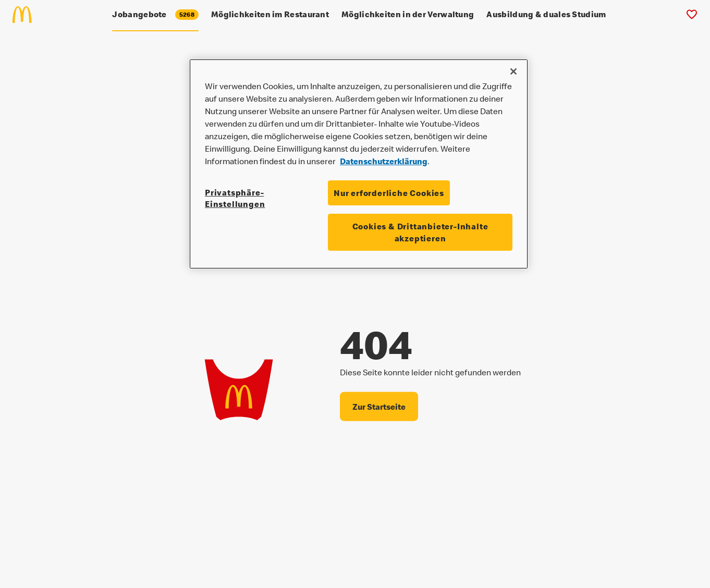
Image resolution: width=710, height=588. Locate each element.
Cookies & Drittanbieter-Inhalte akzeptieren (420, 232)
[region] (359, 164)
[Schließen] (513, 71)
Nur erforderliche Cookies (389, 193)
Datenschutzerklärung (384, 161)
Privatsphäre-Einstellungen (235, 198)
